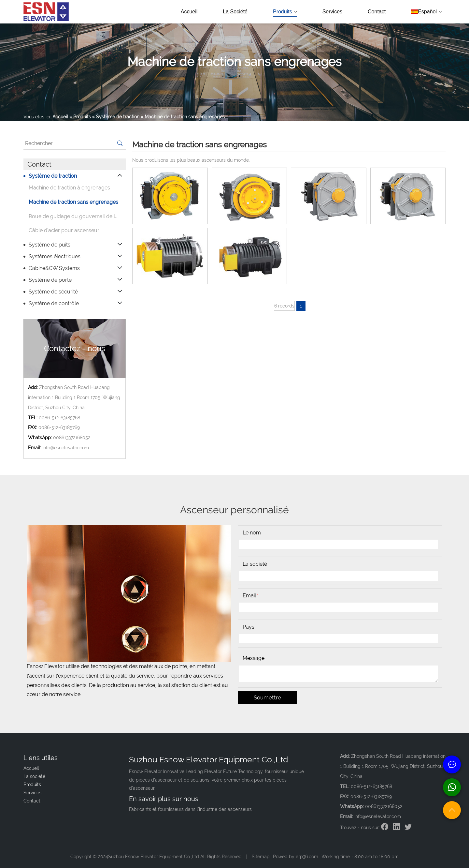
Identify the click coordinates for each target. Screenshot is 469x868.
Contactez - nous (75, 348)
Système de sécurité (53, 292)
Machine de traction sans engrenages (73, 202)
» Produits (80, 117)
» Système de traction (116, 117)
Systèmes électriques (55, 256)
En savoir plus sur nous (164, 799)
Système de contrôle (54, 303)
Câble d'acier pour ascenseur (64, 230)
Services (332, 12)
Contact (377, 12)
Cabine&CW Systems (54, 268)
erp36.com (307, 857)
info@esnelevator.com (66, 448)
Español (426, 12)
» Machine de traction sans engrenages (183, 117)
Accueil (189, 12)
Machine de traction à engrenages (69, 188)
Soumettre (267, 697)
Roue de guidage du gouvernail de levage (77, 216)
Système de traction (53, 176)
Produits (285, 12)
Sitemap (261, 857)
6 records (284, 306)
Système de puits (50, 245)
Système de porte (50, 280)
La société (235, 12)
